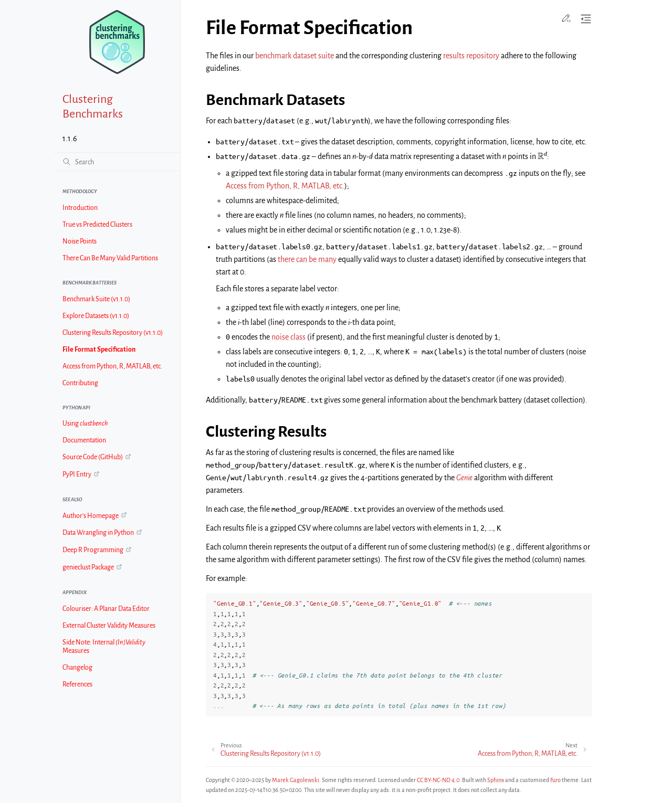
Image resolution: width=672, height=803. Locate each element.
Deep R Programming (93, 550)
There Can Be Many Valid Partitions (110, 258)
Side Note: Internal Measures (104, 647)
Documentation (84, 440)
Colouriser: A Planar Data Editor (106, 609)
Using (85, 424)
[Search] (117, 162)
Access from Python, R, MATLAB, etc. (112, 366)
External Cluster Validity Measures (109, 626)
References (77, 684)
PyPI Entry (77, 474)
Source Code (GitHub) (93, 457)
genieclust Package (88, 567)
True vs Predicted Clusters (97, 225)
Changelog (77, 668)
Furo (555, 780)
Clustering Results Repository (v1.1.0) (113, 333)
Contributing (80, 383)
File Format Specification (99, 350)
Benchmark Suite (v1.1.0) (96, 299)
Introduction (80, 208)
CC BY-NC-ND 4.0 (438, 780)
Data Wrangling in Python (98, 533)
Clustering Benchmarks (93, 107)
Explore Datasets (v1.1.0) (96, 316)
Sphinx (496, 780)
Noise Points (80, 241)
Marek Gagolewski (296, 780)
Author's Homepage (91, 516)
